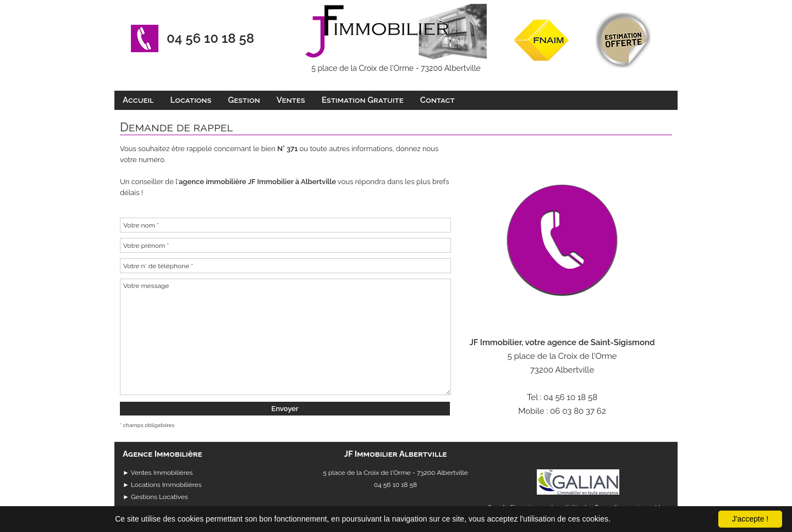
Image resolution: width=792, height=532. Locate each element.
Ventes (291, 100)
